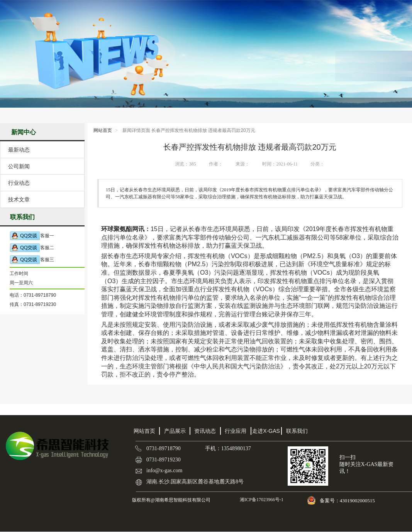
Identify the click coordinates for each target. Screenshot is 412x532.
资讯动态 (205, 431)
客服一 (32, 236)
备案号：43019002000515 (348, 501)
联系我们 (297, 431)
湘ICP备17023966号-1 (261, 500)
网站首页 (103, 130)
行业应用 (236, 431)
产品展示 (175, 431)
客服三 (32, 260)
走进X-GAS (266, 431)
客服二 (32, 248)
